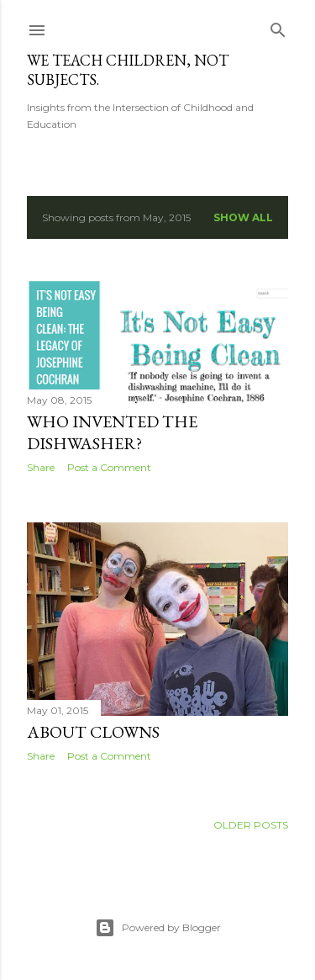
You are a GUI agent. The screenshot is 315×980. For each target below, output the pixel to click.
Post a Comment (109, 467)
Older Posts (251, 825)
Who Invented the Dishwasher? (112, 432)
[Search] (278, 26)
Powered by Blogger (158, 928)
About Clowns (93, 732)
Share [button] (41, 467)
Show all (243, 217)
